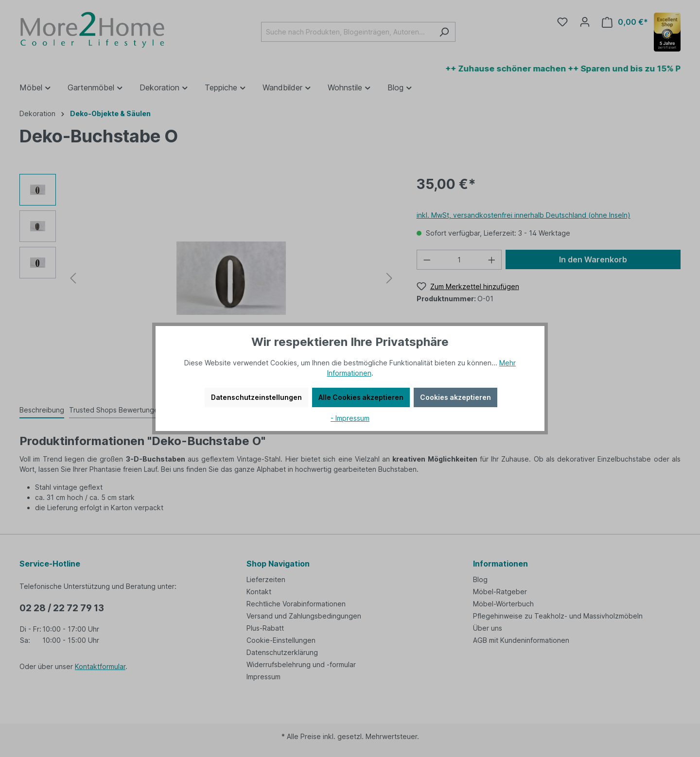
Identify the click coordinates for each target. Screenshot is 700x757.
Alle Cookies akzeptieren (361, 397)
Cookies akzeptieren (455, 397)
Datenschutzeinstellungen (256, 397)
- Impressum (350, 418)
